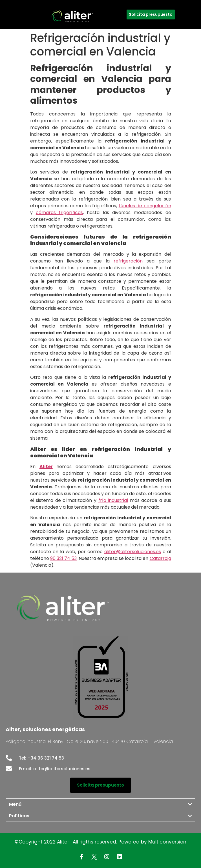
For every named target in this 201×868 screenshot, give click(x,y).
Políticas (19, 816)
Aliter (46, 467)
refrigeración (128, 261)
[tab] (100, 804)
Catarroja (160, 558)
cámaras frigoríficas (59, 212)
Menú (15, 804)
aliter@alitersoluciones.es (133, 552)
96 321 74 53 (63, 558)
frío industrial (113, 500)
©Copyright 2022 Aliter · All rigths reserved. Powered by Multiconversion (100, 842)
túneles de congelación (145, 206)
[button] (151, 15)
